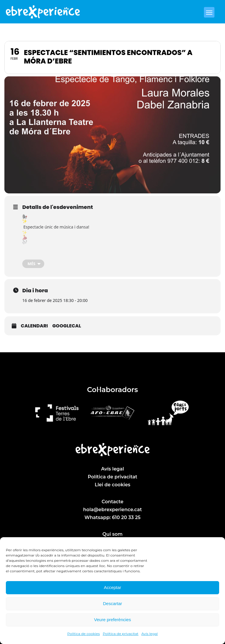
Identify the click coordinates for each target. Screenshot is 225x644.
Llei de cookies (112, 485)
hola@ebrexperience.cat (112, 510)
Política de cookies (84, 634)
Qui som (113, 534)
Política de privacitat (121, 634)
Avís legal (149, 634)
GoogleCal (67, 326)
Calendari (34, 326)
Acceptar (112, 587)
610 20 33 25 (126, 517)
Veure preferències (112, 620)
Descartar (112, 603)
